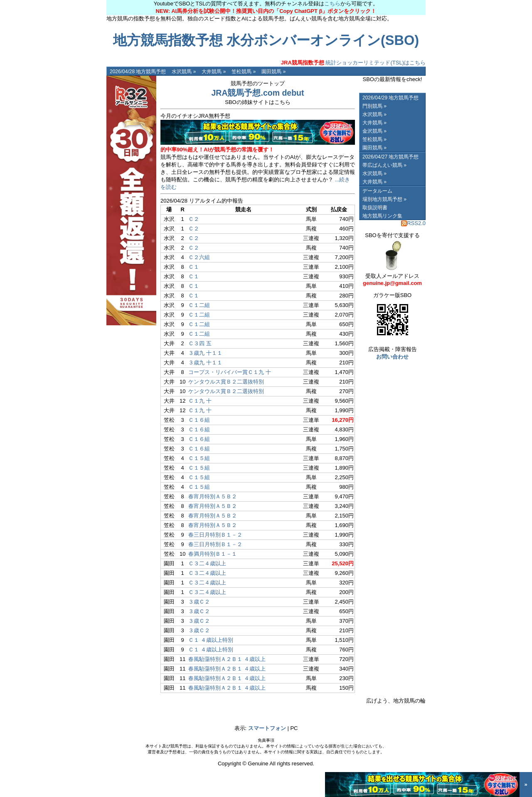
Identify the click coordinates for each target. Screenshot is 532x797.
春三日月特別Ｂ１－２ (215, 535)
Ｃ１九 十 (200, 401)
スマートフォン (267, 728)
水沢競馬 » (184, 72)
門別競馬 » (374, 106)
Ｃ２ (194, 219)
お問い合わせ (392, 357)
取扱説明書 (375, 208)
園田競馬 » (273, 72)
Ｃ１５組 (199, 458)
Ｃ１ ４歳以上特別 (211, 640)
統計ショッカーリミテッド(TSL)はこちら (353, 63)
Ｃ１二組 (199, 305)
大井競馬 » (214, 72)
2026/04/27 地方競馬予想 (390, 157)
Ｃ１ (194, 267)
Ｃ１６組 (199, 420)
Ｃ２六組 (199, 257)
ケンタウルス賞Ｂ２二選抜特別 (226, 382)
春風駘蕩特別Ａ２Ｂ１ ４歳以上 (227, 659)
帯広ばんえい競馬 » (384, 165)
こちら (332, 4)
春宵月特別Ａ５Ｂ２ (213, 496)
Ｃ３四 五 (200, 343)
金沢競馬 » (374, 131)
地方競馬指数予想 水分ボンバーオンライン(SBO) (266, 40)
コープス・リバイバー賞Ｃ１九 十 (230, 372)
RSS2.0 (413, 223)
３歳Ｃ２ (199, 602)
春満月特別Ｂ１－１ (213, 554)
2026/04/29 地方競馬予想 (390, 98)
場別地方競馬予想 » (384, 199)
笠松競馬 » (244, 72)
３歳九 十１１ (205, 353)
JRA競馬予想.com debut (257, 93)
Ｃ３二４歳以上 (207, 563)
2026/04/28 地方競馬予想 (138, 72)
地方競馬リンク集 (382, 216)
